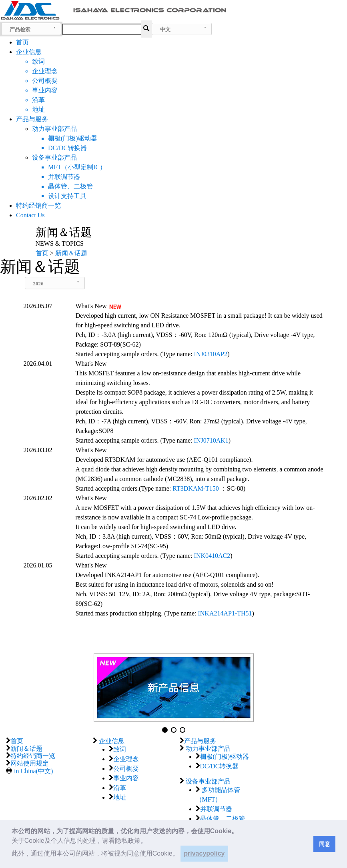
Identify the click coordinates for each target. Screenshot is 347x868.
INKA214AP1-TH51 (225, 613)
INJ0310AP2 (211, 354)
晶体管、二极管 (223, 819)
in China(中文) (33, 771)
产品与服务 (32, 119)
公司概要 (126, 769)
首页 (22, 42)
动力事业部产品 (54, 129)
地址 (120, 797)
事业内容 (126, 778)
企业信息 (29, 52)
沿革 (120, 788)
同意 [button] (325, 844)
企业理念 (126, 759)
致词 (120, 749)
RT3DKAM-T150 (196, 488)
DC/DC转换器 (220, 766)
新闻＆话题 (26, 749)
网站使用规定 (30, 763)
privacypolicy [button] (204, 853)
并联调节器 (216, 809)
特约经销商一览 (38, 205)
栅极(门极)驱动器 (225, 757)
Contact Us (30, 215)
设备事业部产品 (54, 157)
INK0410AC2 (212, 556)
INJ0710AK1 (211, 440)
